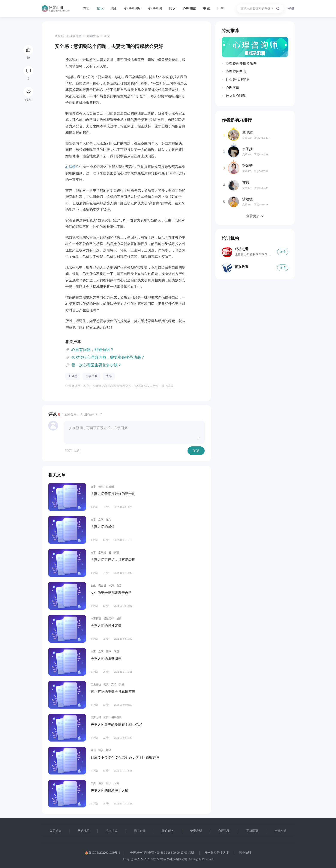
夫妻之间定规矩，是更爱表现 (113, 560)
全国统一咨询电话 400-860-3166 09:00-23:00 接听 (162, 853)
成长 (119, 618)
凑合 (101, 750)
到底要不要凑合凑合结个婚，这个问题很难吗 (125, 757)
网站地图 (84, 831)
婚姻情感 (93, 36)
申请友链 (280, 831)
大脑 (116, 783)
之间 (101, 520)
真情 (114, 684)
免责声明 (196, 831)
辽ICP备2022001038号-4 (102, 853)
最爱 (101, 783)
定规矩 (102, 553)
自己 (119, 586)
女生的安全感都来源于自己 (111, 593)
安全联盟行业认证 (217, 853)
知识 (100, 8)
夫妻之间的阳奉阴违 (106, 659)
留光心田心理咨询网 (68, 36)
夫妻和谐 (96, 618)
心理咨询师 (133, 8)
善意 (101, 487)
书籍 (207, 8)
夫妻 (93, 487)
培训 (114, 8)
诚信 (109, 520)
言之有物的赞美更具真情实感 (113, 692)
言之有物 (96, 684)
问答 (220, 8)
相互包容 (116, 717)
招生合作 (140, 831)
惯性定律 (109, 618)
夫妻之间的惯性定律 (106, 626)
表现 (116, 553)
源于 (109, 783)
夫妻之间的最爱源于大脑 (109, 790)
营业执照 (245, 853)
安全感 (73, 376)
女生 (93, 586)
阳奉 (109, 651)
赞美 (106, 684)
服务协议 (112, 831)
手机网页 (252, 831)
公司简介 (55, 831)
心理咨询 (155, 8)
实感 (121, 684)
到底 (93, 750)
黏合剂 (110, 487)
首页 (87, 8)
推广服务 (168, 831)
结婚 (109, 750)
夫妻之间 (96, 717)
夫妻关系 (91, 376)
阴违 (116, 651)
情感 (109, 376)
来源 (111, 586)
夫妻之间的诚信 (103, 527)
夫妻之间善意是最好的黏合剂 (113, 494)
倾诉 (172, 8)
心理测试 (189, 8)
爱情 (106, 717)
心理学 (70, 167)
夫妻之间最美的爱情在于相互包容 (116, 725)
